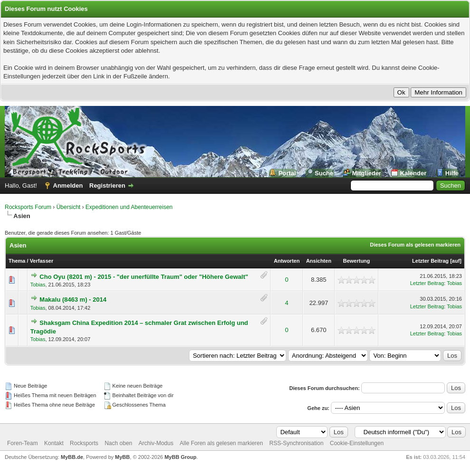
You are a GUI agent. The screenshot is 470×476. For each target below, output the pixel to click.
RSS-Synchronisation (296, 443)
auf (456, 261)
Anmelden (68, 186)
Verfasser (42, 261)
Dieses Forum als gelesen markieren (415, 245)
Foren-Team (23, 443)
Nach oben (118, 443)
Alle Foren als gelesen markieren (221, 443)
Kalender (414, 173)
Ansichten (319, 261)
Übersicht (69, 207)
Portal (287, 173)
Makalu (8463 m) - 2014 (73, 300)
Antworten (287, 261)
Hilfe (452, 173)
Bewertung (356, 261)
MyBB (122, 457)
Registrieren (107, 186)
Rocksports (84, 443)
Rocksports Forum (28, 207)
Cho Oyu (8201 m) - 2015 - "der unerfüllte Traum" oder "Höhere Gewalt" (144, 277)
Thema (17, 261)
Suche (324, 173)
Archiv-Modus (156, 443)
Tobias (38, 285)
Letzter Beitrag (430, 261)
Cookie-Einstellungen (357, 443)
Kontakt (54, 443)
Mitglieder (367, 173)
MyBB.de (72, 457)
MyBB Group (180, 457)
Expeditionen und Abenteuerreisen (129, 207)
